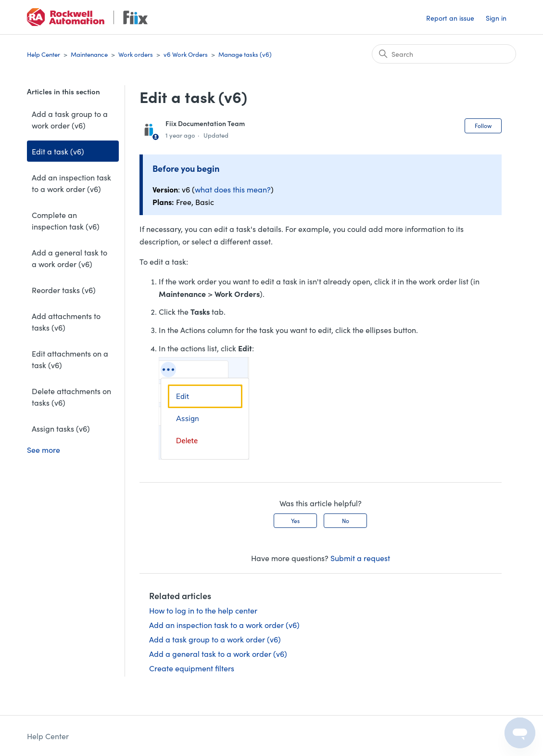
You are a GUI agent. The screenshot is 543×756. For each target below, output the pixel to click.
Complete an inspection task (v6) (66, 220)
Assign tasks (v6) (61, 428)
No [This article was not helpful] (346, 520)
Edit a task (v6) (58, 151)
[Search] (444, 54)
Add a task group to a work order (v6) (70, 119)
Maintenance (89, 54)
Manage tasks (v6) (245, 54)
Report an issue (450, 18)
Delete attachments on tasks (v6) (71, 397)
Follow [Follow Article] (483, 125)
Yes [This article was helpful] (295, 520)
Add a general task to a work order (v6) (69, 258)
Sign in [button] (496, 18)
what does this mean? (233, 189)
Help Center (44, 54)
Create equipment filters (192, 668)
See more (44, 449)
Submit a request (360, 558)
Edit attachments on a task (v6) (70, 359)
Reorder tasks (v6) (64, 290)
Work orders (136, 54)
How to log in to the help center (203, 610)
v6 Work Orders (186, 54)
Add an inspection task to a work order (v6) (71, 183)
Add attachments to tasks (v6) (66, 321)
